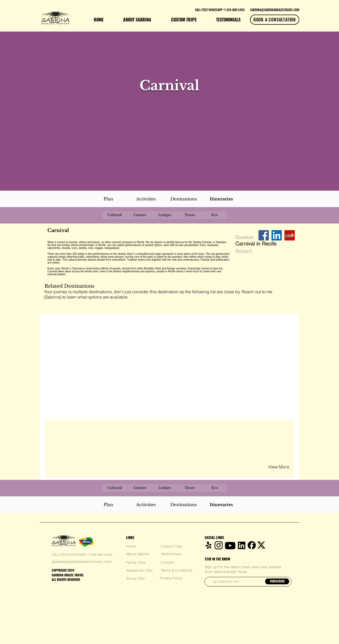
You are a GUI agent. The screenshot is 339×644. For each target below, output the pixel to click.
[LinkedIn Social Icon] (277, 235)
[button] (110, 430)
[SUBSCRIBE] (277, 581)
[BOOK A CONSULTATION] (275, 20)
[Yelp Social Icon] (290, 235)
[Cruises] (140, 215)
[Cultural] (115, 215)
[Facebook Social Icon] (264, 235)
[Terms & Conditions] (177, 571)
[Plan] (108, 199)
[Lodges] (165, 215)
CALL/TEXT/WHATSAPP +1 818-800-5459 (82, 555)
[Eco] (215, 215)
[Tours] (190, 215)
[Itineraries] (221, 199)
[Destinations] (184, 199)
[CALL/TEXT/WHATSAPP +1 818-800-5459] (220, 10)
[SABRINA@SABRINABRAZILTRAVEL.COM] (275, 10)
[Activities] (146, 199)
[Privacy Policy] (171, 578)
